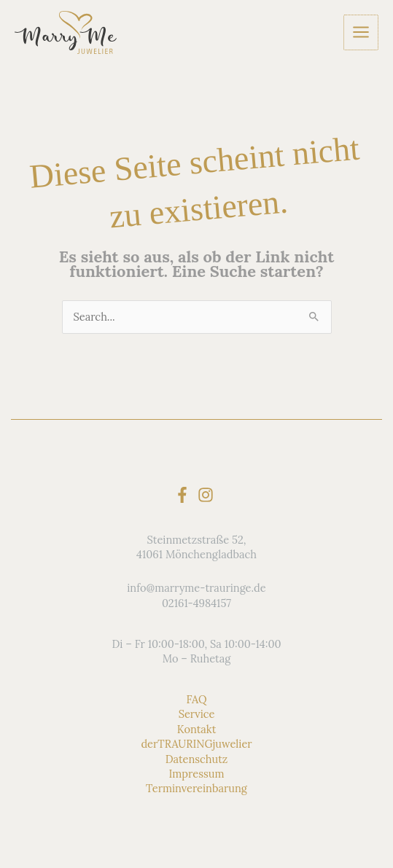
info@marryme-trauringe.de (196, 588)
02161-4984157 (196, 603)
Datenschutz (197, 759)
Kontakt (197, 729)
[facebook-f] (185, 495)
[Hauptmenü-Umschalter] (362, 32)
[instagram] (208, 495)
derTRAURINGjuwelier (196, 744)
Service (197, 714)
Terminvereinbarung (196, 788)
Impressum (197, 774)
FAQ (196, 699)
